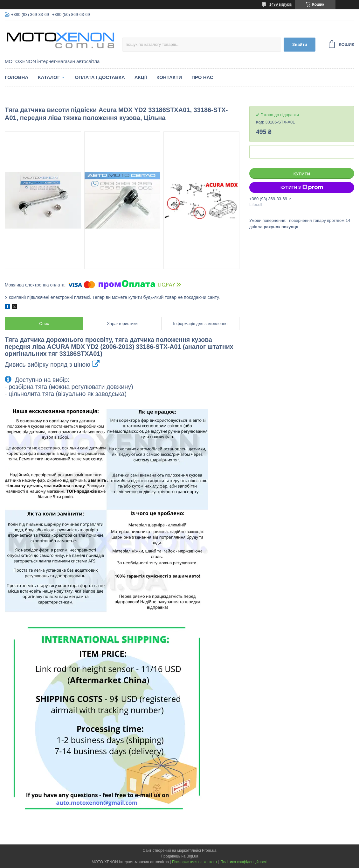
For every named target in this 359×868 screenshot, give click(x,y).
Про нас (202, 77)
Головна (17, 77)
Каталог (49, 77)
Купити (302, 174)
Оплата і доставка (100, 77)
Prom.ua (209, 850)
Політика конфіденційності (244, 862)
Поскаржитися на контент (195, 862)
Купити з (302, 187)
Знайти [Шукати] (300, 44)
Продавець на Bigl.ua (179, 856)
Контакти (169, 77)
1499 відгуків (281, 4)
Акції (141, 77)
